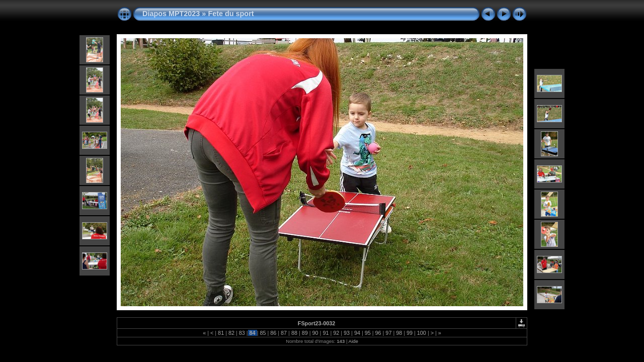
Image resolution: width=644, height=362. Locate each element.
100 (422, 333)
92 (336, 333)
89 (305, 333)
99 (410, 333)
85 (263, 333)
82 (231, 333)
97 (388, 333)
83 (242, 333)
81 (221, 333)
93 (347, 333)
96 (378, 333)
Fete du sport (231, 14)
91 (326, 333)
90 (315, 333)
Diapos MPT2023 (171, 14)
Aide (353, 341)
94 (357, 333)
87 (284, 333)
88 (294, 333)
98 (399, 333)
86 (273, 333)
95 (368, 333)
